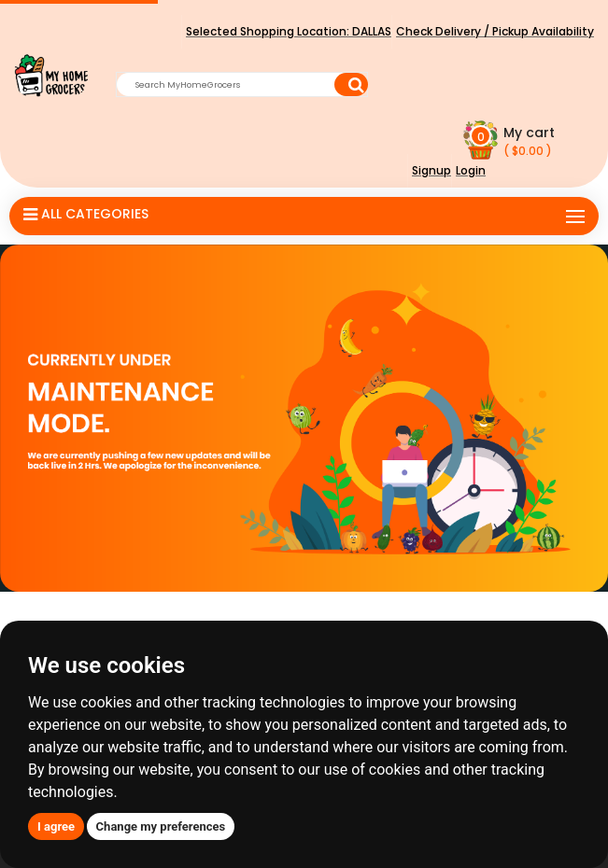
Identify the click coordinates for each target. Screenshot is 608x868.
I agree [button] (56, 826)
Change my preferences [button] (161, 826)
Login (471, 170)
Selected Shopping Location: (289, 31)
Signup (431, 170)
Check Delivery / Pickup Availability (495, 31)
